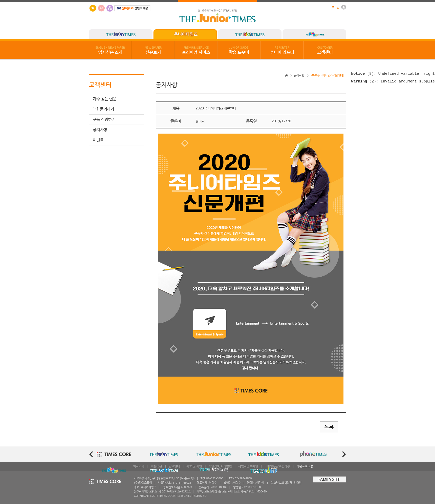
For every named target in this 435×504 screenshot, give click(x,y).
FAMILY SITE (329, 480)
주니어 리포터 (282, 51)
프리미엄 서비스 (196, 51)
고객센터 (325, 51)
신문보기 (153, 51)
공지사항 (100, 130)
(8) (362, 74)
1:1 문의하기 (103, 109)
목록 (329, 427)
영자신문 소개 (110, 51)
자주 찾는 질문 (105, 99)
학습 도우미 (239, 51)
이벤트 (98, 140)
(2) (364, 83)
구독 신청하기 (104, 120)
